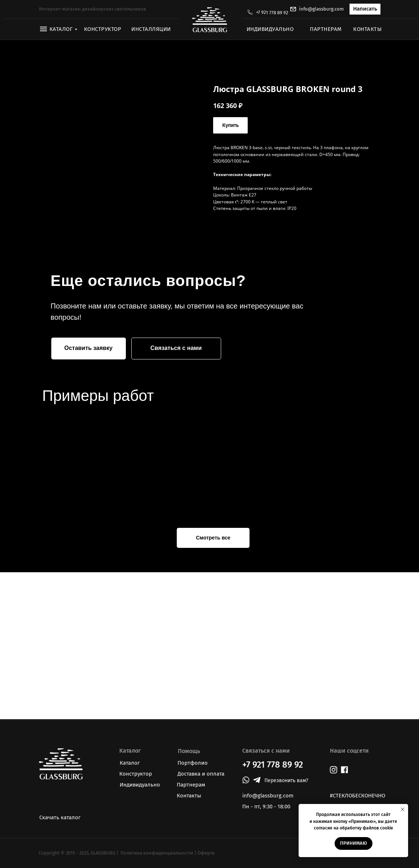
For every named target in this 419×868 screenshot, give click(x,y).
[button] (365, 9)
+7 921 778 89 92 (272, 13)
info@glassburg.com (321, 9)
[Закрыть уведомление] (403, 809)
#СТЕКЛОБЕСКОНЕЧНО (358, 796)
